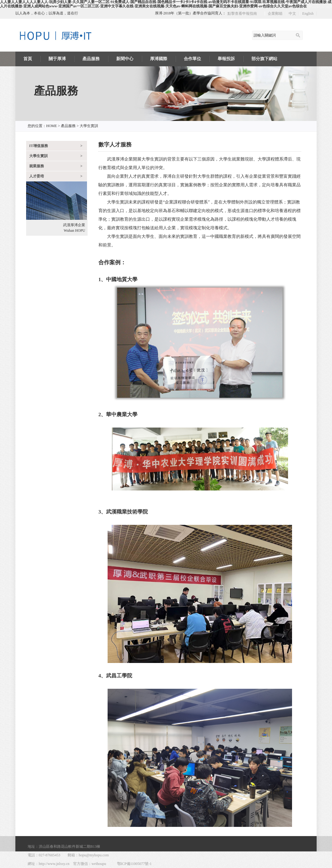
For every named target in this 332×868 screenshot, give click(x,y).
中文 (292, 14)
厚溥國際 (159, 59)
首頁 (28, 59)
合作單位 (192, 59)
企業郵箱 (275, 14)
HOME (51, 126)
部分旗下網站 (264, 59)
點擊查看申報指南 (242, 14)
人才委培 (58, 176)
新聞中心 (125, 59)
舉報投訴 (226, 59)
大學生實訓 (89, 126)
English (308, 14)
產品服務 (91, 59)
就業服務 (58, 166)
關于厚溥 (57, 59)
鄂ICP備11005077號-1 (134, 864)
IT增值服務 (58, 146)
